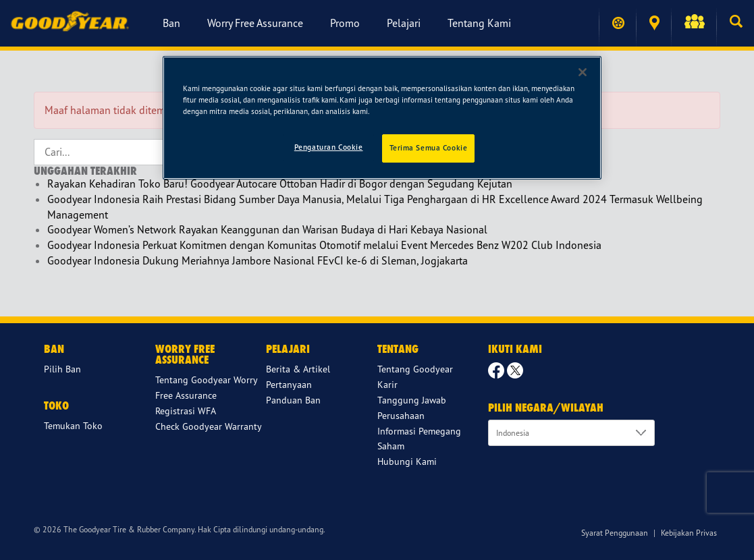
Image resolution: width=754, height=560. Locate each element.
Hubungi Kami (407, 461)
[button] (694, 23)
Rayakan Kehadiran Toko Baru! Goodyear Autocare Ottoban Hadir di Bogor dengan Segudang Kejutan (280, 184)
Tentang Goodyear (415, 369)
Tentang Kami (479, 23)
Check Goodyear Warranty (209, 426)
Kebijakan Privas (689, 533)
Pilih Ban (62, 369)
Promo (345, 23)
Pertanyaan (289, 384)
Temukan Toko (654, 23)
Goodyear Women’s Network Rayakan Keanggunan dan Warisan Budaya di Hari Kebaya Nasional (267, 229)
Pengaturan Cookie (329, 147)
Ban (171, 23)
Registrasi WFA (186, 411)
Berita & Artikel (298, 369)
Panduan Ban (293, 400)
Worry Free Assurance (255, 23)
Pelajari (404, 23)
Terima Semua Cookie (429, 148)
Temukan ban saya (618, 23)
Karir (387, 384)
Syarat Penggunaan (615, 533)
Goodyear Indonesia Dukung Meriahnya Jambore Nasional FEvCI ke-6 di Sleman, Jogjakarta (258, 260)
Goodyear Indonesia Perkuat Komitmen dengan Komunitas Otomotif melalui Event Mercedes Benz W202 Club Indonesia (324, 245)
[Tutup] (583, 72)
